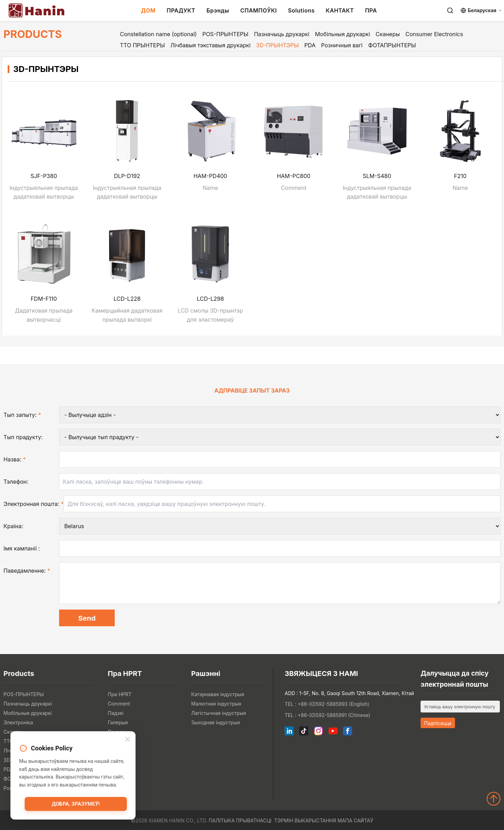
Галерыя (118, 722)
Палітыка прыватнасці (240, 820)
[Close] (128, 739)
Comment (119, 704)
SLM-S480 (377, 176)
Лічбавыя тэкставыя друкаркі (210, 45)
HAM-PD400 (210, 176)
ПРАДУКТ (181, 10)
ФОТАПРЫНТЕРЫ (392, 45)
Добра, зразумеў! (76, 804)
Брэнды (218, 10)
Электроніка (18, 722)
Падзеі (116, 713)
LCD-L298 (210, 299)
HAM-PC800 (294, 176)
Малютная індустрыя (216, 704)
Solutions (301, 10)
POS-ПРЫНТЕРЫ (225, 34)
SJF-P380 (44, 176)
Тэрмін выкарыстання (305, 820)
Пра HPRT (120, 694)
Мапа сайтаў (355, 820)
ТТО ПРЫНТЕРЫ (142, 45)
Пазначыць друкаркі (282, 34)
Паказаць (119, 732)
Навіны (116, 741)
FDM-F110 (44, 299)
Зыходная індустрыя (216, 722)
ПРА (371, 10)
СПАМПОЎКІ (258, 10)
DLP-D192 (127, 176)
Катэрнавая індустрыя (218, 694)
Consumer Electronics (434, 34)
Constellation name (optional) (158, 34)
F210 (460, 176)
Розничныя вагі (342, 45)
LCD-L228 (127, 299)
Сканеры (388, 34)
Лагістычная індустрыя (219, 713)
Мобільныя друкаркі (342, 34)
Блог (113, 751)
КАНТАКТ (340, 10)
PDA (310, 45)
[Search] (450, 10)
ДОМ (148, 10)
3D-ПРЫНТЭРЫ (278, 45)
